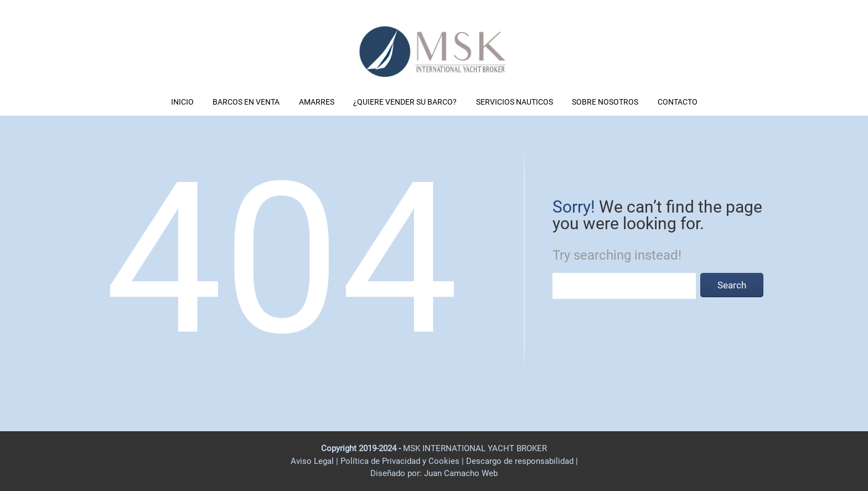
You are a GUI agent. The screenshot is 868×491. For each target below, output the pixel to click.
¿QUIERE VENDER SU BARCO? (405, 102)
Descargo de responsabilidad (521, 461)
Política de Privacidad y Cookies (401, 461)
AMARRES (317, 102)
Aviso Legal (312, 461)
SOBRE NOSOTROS (605, 102)
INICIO (182, 102)
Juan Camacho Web (460, 473)
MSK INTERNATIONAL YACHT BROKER (475, 448)
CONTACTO (678, 102)
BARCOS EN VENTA (246, 102)
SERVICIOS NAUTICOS (515, 102)
